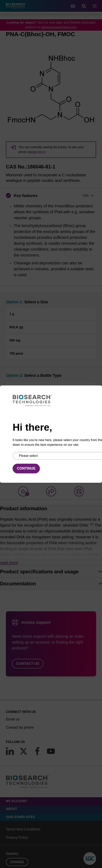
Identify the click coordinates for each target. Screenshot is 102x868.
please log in (37, 152)
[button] (51, 196)
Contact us (28, 664)
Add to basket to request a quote (33, 434)
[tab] (51, 572)
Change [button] (17, 862)
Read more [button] (9, 563)
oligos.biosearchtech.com (59, 27)
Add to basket (51, 465)
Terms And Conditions (23, 829)
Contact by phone (20, 727)
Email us (13, 719)
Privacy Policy (17, 838)
